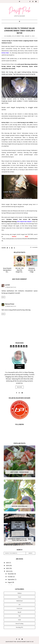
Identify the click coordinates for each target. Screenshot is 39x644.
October (10, 577)
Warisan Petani (10, 304)
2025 (8, 563)
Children (9, 36)
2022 (8, 571)
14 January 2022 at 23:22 (11, 306)
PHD (20, 616)
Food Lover (20, 608)
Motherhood (20, 601)
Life (13, 36)
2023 (8, 568)
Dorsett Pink (13, 642)
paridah (8, 285)
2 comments (34, 247)
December (11, 574)
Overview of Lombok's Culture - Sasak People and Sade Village (20, 540)
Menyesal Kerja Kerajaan (20, 506)
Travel (19, 597)
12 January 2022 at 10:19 (11, 287)
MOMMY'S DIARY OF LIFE (28, 642)
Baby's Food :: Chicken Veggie (19, 472)
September (11, 579)
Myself (19, 612)
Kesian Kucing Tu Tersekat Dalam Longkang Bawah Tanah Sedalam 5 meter (19, 31)
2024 (8, 565)
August (10, 582)
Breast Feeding (19, 624)
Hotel (19, 620)
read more (19, 387)
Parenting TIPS (19, 627)
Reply (3, 297)
